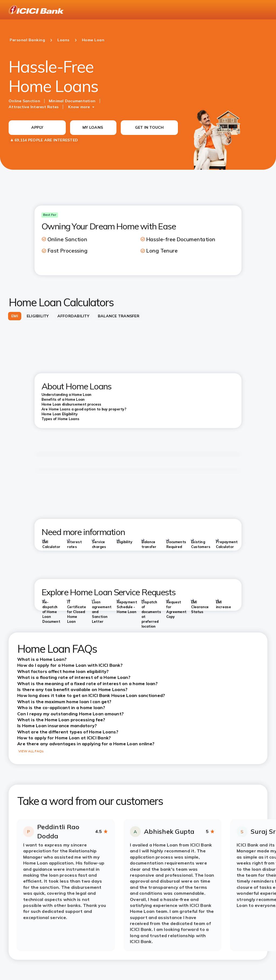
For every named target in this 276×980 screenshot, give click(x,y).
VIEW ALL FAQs (31, 751)
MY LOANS (93, 127)
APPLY (37, 127)
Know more (79, 107)
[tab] (15, 316)
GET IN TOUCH (149, 127)
